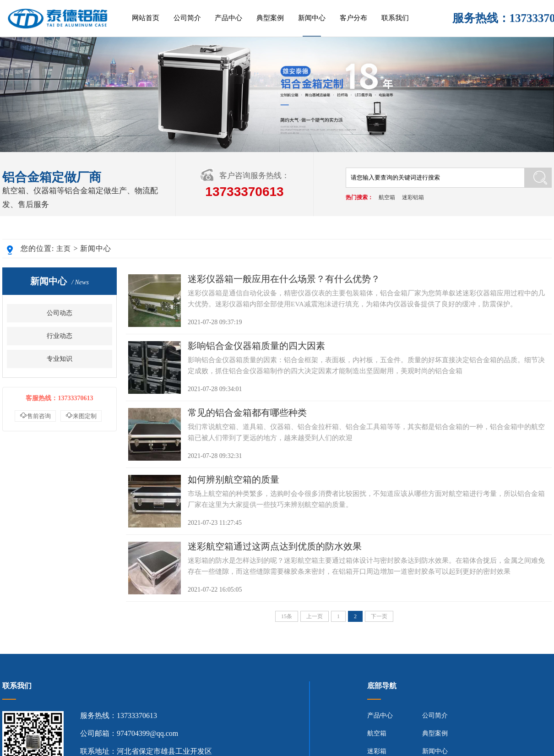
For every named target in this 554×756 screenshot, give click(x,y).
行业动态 (60, 336)
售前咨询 (35, 416)
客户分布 (353, 18)
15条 (287, 616)
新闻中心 (312, 18)
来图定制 (81, 416)
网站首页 (146, 18)
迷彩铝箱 (413, 197)
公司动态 (60, 313)
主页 (64, 249)
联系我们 (395, 18)
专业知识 (60, 359)
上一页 (315, 616)
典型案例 (270, 18)
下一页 (379, 616)
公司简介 (187, 18)
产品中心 (228, 18)
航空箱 (387, 197)
